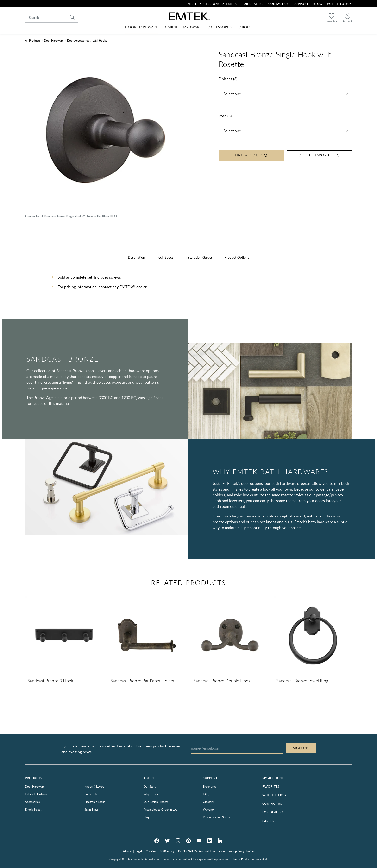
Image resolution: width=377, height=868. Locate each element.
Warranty (209, 809)
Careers (269, 821)
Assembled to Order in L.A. (160, 809)
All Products (33, 40)
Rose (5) (225, 116)
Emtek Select (33, 809)
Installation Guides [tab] (199, 257)
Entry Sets (91, 794)
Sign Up (301, 748)
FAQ (206, 794)
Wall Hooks (100, 40)
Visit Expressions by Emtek (213, 4)
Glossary (208, 802)
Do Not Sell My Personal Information (201, 851)
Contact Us (279, 4)
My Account (273, 778)
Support (301, 4)
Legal (139, 851)
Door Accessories (78, 40)
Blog (318, 4)
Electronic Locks (95, 802)
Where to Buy (275, 795)
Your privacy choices (242, 851)
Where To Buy (339, 4)
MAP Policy (167, 851)
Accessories (32, 802)
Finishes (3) (228, 79)
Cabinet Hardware (36, 794)
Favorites (271, 787)
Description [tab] (136, 257)
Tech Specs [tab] (165, 257)
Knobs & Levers (94, 786)
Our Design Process (156, 802)
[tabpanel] (188, 287)
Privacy (127, 851)
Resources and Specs (216, 817)
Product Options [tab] (237, 257)
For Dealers (253, 4)
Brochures (209, 786)
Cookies (151, 851)
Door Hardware (54, 40)
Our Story (150, 786)
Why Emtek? (151, 794)
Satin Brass (91, 809)
